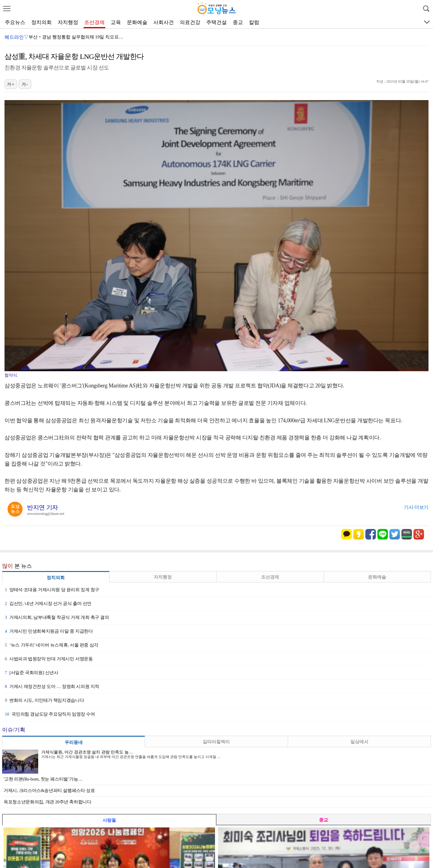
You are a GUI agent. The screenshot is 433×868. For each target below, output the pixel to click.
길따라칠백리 (216, 742)
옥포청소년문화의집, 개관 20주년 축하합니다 (48, 802)
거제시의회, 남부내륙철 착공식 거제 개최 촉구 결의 (57, 617)
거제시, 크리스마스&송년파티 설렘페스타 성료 (49, 790)
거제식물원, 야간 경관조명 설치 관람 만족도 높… (87, 752)
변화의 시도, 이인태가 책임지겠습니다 (44, 700)
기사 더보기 (416, 507)
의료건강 (190, 22)
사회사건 (164, 22)
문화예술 (137, 22)
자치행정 (68, 22)
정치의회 (41, 22)
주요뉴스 (15, 22)
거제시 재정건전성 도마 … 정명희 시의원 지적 (52, 686)
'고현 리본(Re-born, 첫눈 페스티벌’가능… (43, 779)
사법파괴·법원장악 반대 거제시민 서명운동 (49, 659)
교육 (116, 22)
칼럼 (254, 22)
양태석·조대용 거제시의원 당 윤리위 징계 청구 (52, 590)
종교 (238, 22)
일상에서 (359, 742)
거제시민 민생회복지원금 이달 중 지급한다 (49, 631)
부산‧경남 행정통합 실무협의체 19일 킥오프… (76, 37)
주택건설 (216, 22)
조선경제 (94, 22)
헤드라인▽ (17, 37)
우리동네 (74, 742)
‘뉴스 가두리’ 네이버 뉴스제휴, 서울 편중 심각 (52, 645)
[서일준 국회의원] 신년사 (32, 673)
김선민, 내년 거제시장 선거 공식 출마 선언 (48, 604)
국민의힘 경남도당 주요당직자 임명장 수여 (50, 714)
